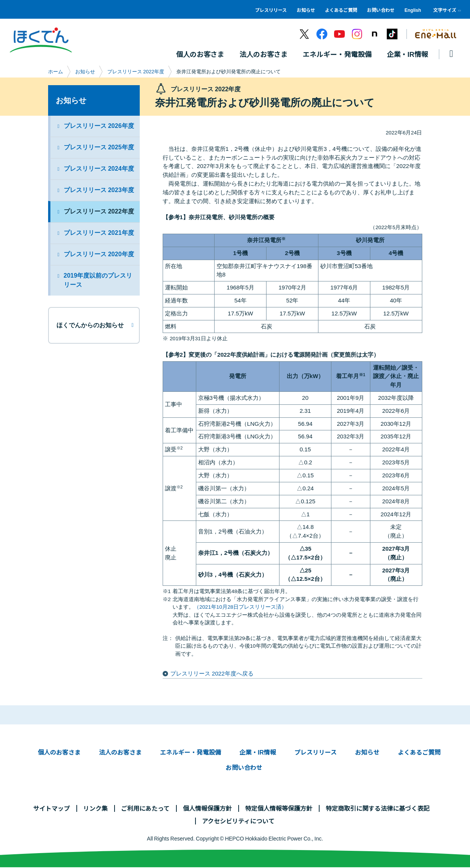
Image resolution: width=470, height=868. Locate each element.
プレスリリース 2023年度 (99, 190)
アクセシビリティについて (238, 821)
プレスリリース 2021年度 (99, 233)
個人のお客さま (59, 752)
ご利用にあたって (145, 808)
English (413, 10)
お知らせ (306, 10)
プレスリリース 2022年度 (136, 72)
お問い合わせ (381, 10)
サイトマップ (52, 808)
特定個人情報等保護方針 (279, 808)
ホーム (56, 72)
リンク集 (95, 808)
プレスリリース (271, 10)
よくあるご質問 (341, 10)
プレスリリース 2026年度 (99, 126)
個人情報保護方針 (207, 808)
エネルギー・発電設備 (191, 752)
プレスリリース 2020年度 (99, 255)
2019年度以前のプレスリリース (98, 280)
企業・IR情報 (258, 752)
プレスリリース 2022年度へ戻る (212, 674)
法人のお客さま (120, 752)
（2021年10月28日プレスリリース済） (240, 607)
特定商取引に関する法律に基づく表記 (378, 808)
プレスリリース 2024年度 (99, 169)
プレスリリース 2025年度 (99, 148)
